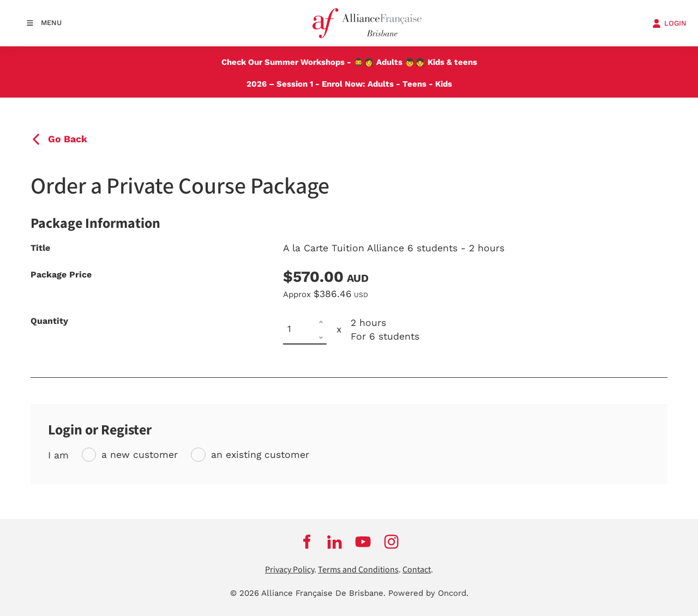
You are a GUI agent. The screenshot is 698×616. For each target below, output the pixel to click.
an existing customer (260, 455)
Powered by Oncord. (428, 593)
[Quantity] (305, 330)
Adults (389, 62)
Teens (414, 84)
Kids (444, 84)
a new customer (140, 455)
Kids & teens (452, 62)
